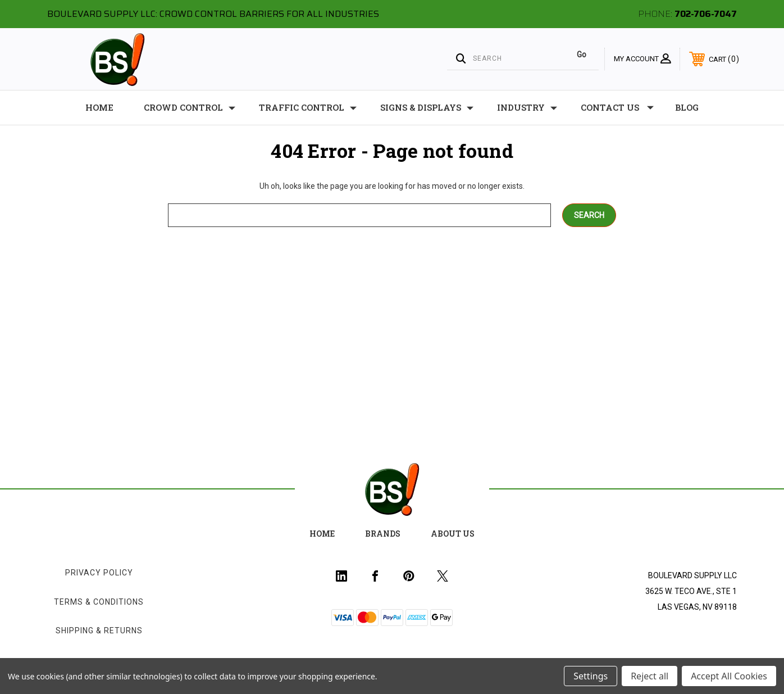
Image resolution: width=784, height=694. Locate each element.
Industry (527, 108)
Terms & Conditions (99, 602)
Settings (591, 676)
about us (453, 534)
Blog (687, 107)
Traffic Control (308, 108)
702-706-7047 (706, 14)
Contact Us (617, 108)
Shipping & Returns (99, 631)
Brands (383, 534)
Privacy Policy (99, 573)
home (322, 534)
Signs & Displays (427, 108)
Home (99, 107)
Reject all (649, 676)
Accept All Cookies (729, 676)
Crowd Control (190, 108)
